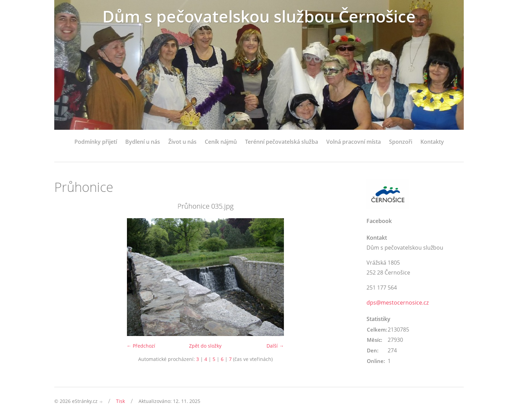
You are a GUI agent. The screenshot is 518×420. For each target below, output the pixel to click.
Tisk (120, 401)
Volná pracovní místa (354, 142)
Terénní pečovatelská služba (282, 142)
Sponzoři (401, 142)
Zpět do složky (205, 346)
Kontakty (432, 142)
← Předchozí (141, 346)
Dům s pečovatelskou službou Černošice (259, 16)
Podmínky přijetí (96, 142)
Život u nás (182, 142)
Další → (275, 346)
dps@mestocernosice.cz (398, 303)
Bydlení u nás (143, 142)
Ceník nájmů (221, 142)
